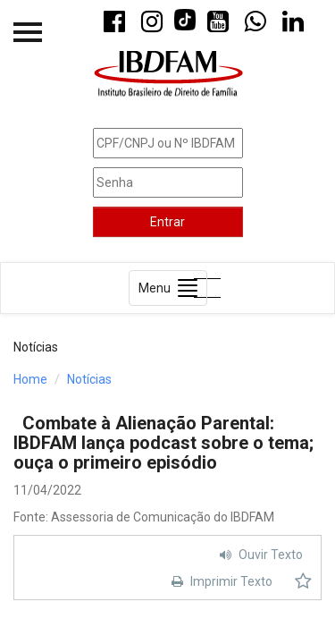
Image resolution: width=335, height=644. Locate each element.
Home (30, 379)
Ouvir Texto (259, 555)
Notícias (89, 379)
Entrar (167, 222)
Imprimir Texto (220, 581)
